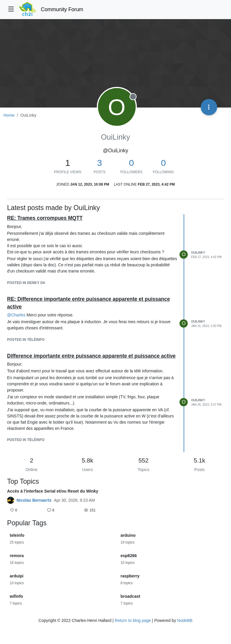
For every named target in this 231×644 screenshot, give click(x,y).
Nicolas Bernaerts (34, 500)
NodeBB (185, 620)
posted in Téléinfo (26, 340)
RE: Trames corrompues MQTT (45, 218)
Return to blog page (133, 620)
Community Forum (62, 9)
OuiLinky (198, 253)
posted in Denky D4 (26, 283)
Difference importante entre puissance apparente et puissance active (91, 356)
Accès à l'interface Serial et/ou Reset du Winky (53, 491)
